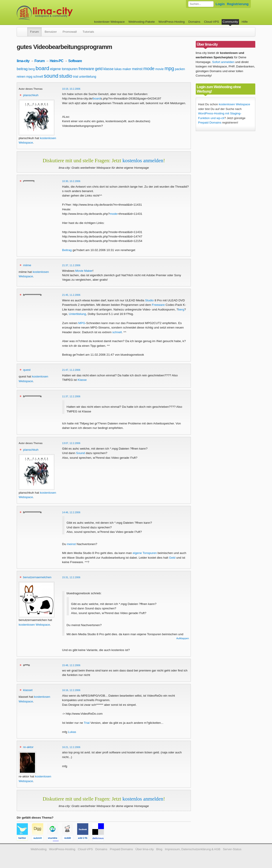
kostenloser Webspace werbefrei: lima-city (61, 13)
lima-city (23, 61)
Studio (149, 300)
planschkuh (31, 95)
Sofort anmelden (223, 62)
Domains (194, 22)
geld (99, 69)
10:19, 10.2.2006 (71, 89)
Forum (34, 32)
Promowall (70, 32)
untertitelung (88, 77)
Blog (159, 849)
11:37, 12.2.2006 (71, 396)
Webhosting (39, 849)
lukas (118, 69)
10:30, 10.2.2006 (71, 181)
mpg (169, 68)
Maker (89, 271)
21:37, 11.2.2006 (71, 265)
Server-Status (232, 849)
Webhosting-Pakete (142, 22)
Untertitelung (77, 314)
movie (160, 69)
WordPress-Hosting (172, 22)
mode (149, 69)
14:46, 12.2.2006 (71, 512)
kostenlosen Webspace (34, 625)
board (42, 68)
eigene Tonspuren (145, 553)
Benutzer (51, 32)
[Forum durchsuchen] (201, 4)
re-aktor (28, 747)
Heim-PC (57, 61)
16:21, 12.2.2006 (71, 747)
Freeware (158, 305)
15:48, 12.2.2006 (71, 665)
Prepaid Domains (210, 123)
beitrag (22, 69)
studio (66, 76)
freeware (86, 69)
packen (180, 69)
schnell (38, 77)
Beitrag (67, 250)
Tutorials (88, 32)
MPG (82, 323)
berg (32, 69)
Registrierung (238, 4)
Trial (87, 723)
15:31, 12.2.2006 (71, 577)
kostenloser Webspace (109, 22)
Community (230, 22)
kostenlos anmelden (143, 160)
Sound (80, 453)
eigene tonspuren (64, 69)
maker (127, 69)
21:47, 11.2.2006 (71, 370)
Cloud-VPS (211, 22)
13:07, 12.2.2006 (71, 443)
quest (27, 370)
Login (220, 4)
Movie (79, 271)
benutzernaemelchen (37, 577)
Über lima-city (144, 849)
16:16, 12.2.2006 (71, 690)
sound (51, 76)
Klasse (82, 380)
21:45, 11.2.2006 (71, 295)
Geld (172, 558)
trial (76, 77)
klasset (28, 690)
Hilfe (245, 22)
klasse (108, 69)
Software (75, 61)
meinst (137, 69)
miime (27, 265)
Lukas (72, 732)
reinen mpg (25, 77)
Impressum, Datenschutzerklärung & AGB (193, 849)
